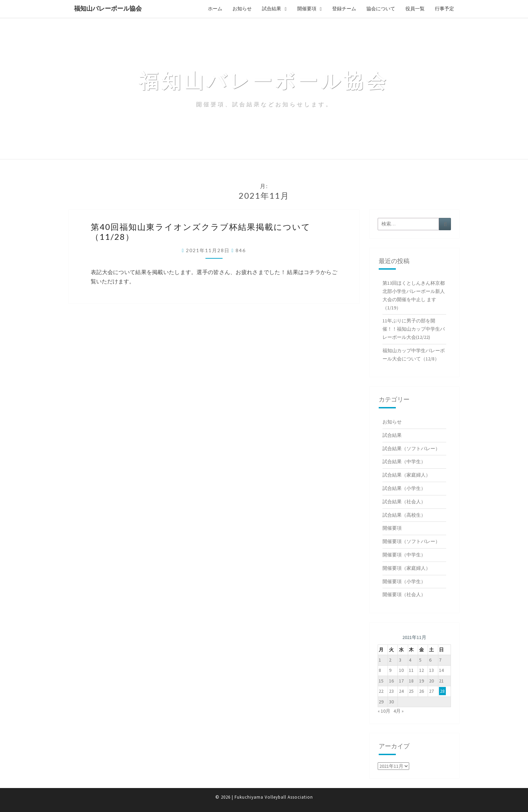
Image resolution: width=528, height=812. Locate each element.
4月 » (399, 711)
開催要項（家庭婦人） (406, 568)
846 (241, 250)
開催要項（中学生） (404, 555)
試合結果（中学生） (404, 462)
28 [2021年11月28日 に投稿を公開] (442, 691)
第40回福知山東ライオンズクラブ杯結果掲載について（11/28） (201, 232)
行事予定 (444, 9)
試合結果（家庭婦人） (406, 475)
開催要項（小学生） (404, 581)
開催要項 (307, 9)
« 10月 (384, 711)
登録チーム (344, 9)
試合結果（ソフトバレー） (411, 448)
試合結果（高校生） (404, 515)
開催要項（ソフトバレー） (411, 541)
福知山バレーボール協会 (108, 8)
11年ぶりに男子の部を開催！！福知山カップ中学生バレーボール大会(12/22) (414, 329)
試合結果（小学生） (404, 488)
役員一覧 (415, 9)
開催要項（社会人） (404, 594)
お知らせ (242, 9)
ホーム (215, 9)
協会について (381, 9)
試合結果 (272, 9)
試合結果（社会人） (404, 502)
